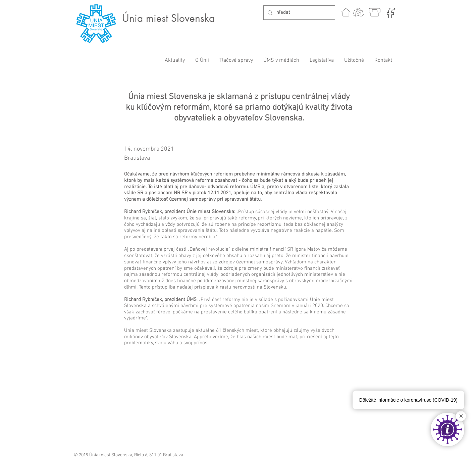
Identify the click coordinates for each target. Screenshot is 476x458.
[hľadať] (299, 13)
